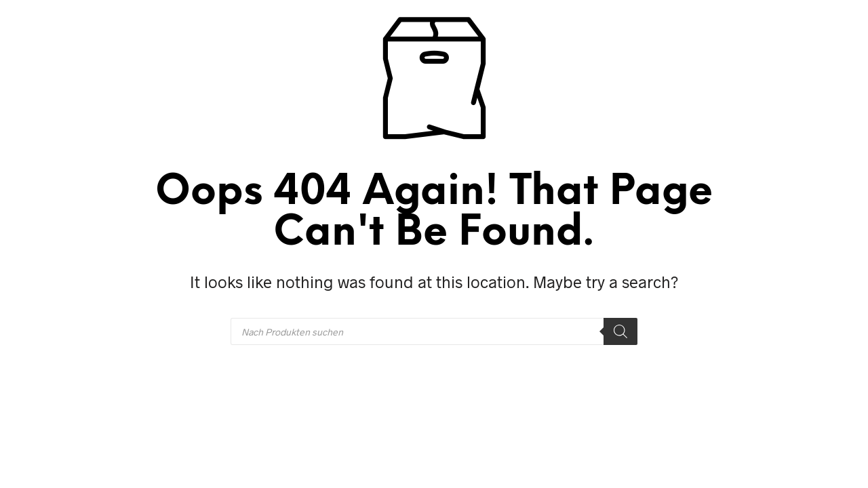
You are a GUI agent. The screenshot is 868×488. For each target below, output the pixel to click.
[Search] (620, 331)
